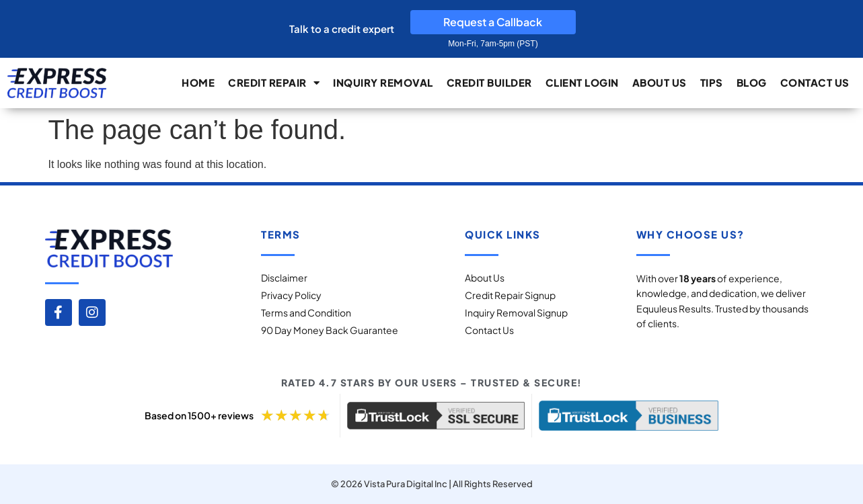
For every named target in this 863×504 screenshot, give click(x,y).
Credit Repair (274, 83)
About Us (660, 82)
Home (198, 82)
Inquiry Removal (383, 82)
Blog (752, 82)
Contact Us (815, 82)
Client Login (582, 82)
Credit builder (489, 82)
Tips (712, 82)
